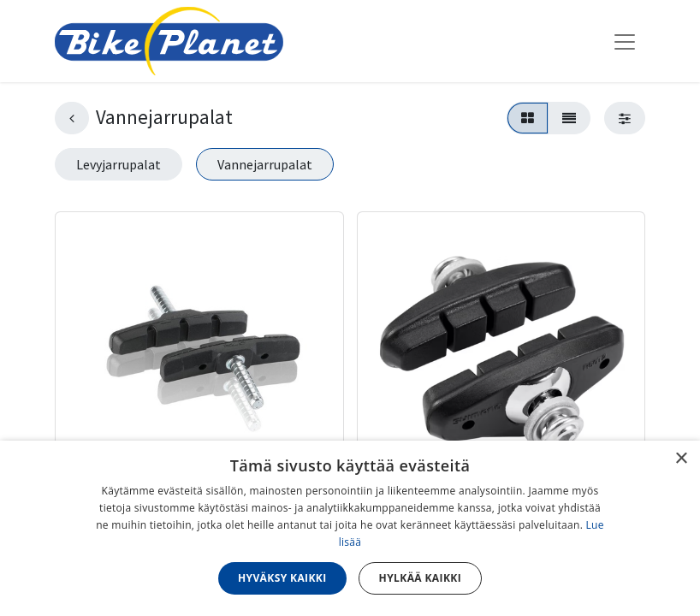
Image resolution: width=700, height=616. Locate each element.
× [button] (681, 459)
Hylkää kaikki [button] (420, 578)
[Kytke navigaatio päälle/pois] (625, 41)
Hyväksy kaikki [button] (282, 578)
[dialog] (350, 528)
